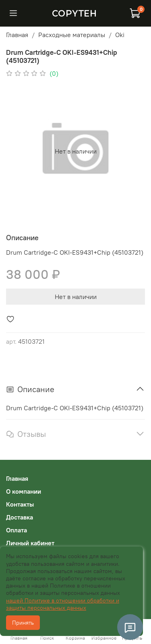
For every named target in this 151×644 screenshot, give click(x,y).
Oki (120, 35)
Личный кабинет (30, 543)
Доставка (20, 517)
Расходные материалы (72, 35)
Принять (23, 623)
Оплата (17, 530)
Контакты (20, 504)
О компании (24, 491)
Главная (17, 35)
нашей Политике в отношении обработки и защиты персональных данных (63, 604)
